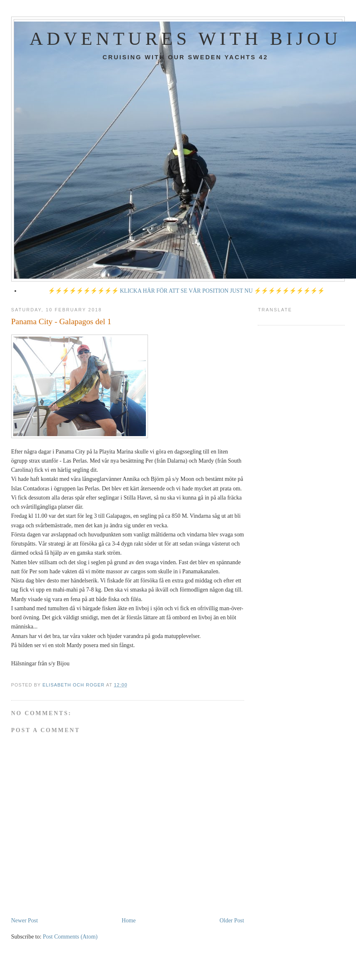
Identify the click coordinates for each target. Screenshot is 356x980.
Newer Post (25, 921)
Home (129, 921)
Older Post (232, 921)
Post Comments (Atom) (70, 937)
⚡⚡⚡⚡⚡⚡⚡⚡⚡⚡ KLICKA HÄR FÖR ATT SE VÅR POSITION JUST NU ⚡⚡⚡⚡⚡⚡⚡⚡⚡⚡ (186, 291)
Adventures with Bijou (185, 39)
